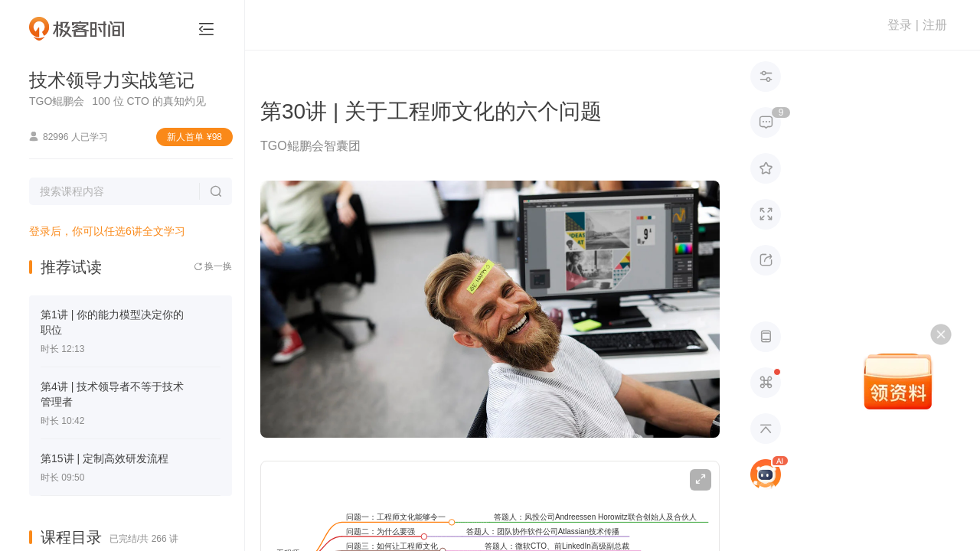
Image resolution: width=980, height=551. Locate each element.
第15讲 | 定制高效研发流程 (105, 458)
